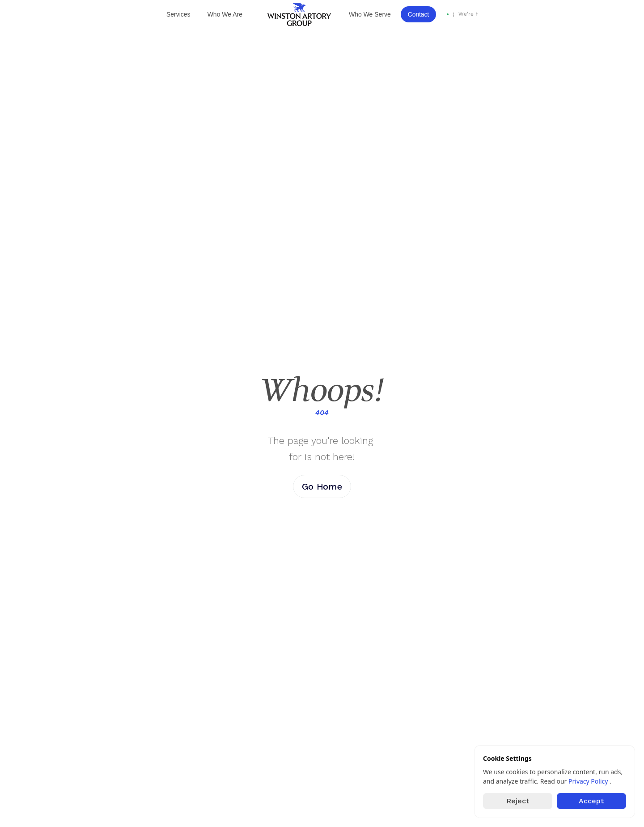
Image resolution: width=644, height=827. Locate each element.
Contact (418, 14)
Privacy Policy (589, 781)
